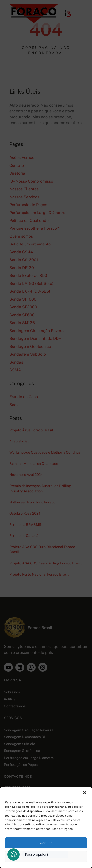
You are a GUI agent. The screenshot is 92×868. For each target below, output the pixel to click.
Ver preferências (46, 856)
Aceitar (46, 843)
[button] (85, 793)
